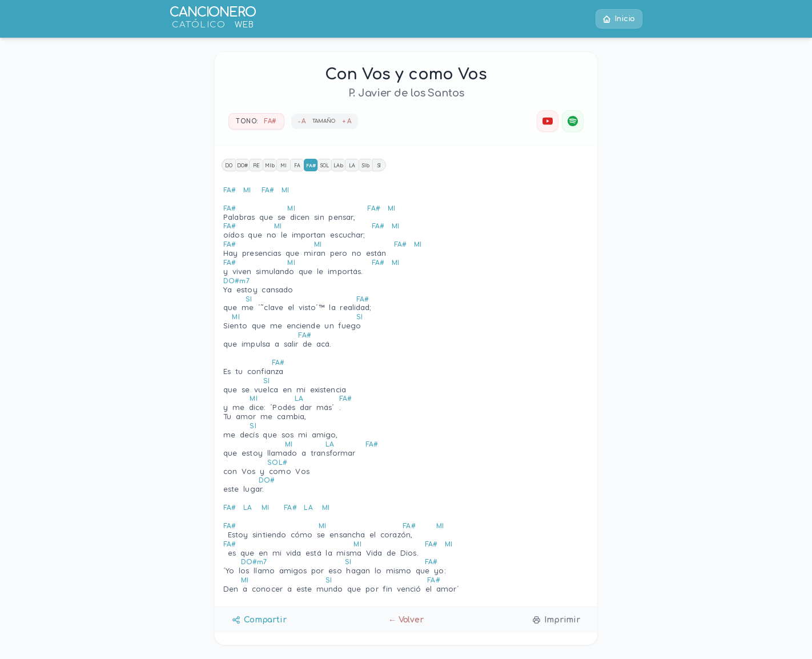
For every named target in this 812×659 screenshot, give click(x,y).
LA (352, 165)
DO (229, 165)
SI (379, 165)
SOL (325, 165)
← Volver (406, 620)
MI (284, 165)
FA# (311, 165)
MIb (270, 165)
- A (302, 121)
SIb (366, 165)
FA (297, 165)
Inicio (618, 19)
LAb (338, 165)
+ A (347, 121)
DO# (242, 165)
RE (256, 165)
